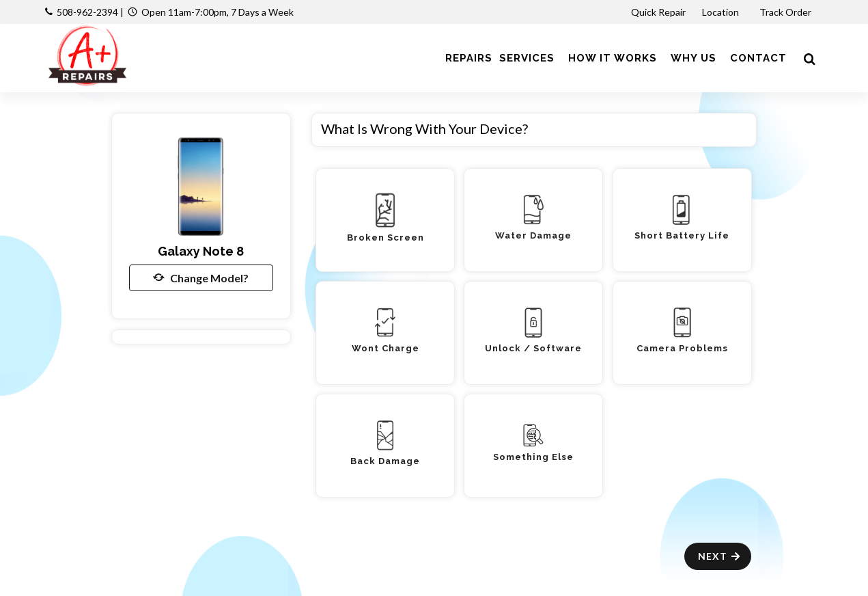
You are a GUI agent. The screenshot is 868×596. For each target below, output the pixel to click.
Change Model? (201, 277)
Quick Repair (658, 12)
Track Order (786, 12)
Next (719, 556)
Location (722, 12)
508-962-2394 (87, 12)
